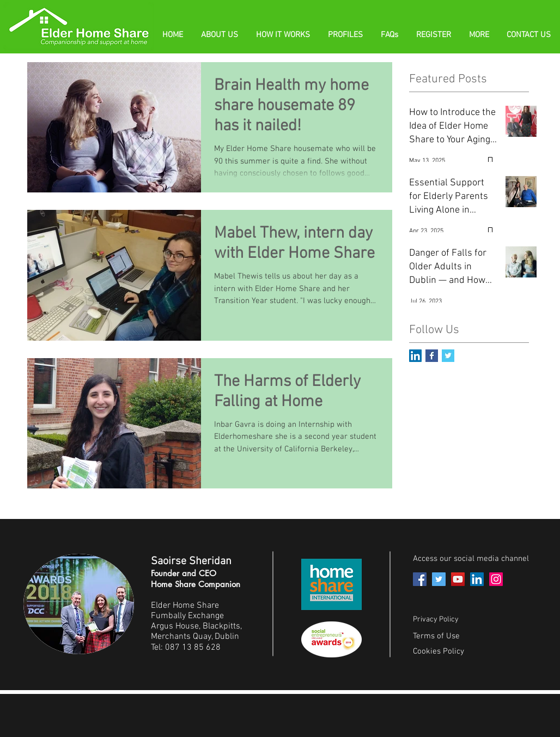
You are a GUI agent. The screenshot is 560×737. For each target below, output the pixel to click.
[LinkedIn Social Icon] (415, 356)
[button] (390, 35)
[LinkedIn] (477, 579)
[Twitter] (439, 579)
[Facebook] (420, 579)
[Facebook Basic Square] (432, 356)
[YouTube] (458, 579)
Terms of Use (436, 636)
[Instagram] (496, 579)
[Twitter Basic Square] (448, 356)
